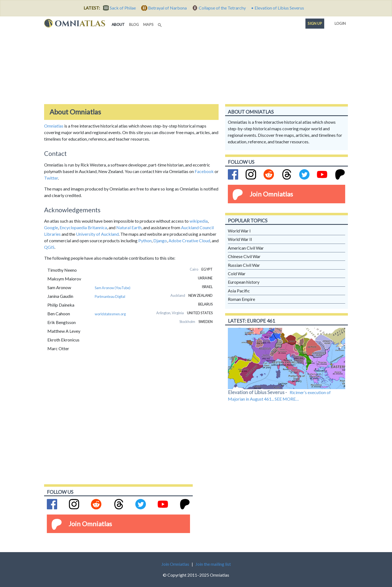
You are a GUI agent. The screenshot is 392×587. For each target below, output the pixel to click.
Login (339, 22)
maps (148, 25)
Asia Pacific (239, 291)
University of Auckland (97, 234)
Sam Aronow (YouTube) (113, 288)
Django (160, 240)
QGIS (49, 247)
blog (134, 25)
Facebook (204, 171)
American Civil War (246, 248)
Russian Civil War (244, 265)
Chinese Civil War (244, 256)
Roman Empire (241, 299)
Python (145, 240)
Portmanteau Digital (110, 296)
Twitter (51, 178)
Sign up (315, 23)
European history (244, 282)
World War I (239, 231)
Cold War (237, 273)
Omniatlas (54, 126)
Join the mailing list (213, 564)
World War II (240, 239)
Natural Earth (129, 227)
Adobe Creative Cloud (189, 240)
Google (51, 227)
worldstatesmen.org (110, 314)
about (119, 24)
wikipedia (199, 221)
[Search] (160, 23)
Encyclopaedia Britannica (83, 227)
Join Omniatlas (271, 194)
